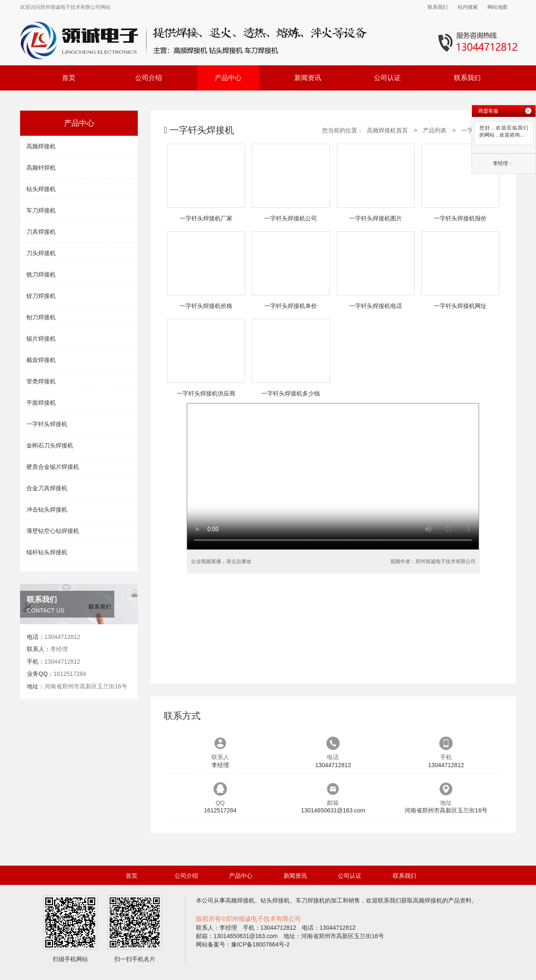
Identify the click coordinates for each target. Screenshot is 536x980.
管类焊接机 (41, 381)
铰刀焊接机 (41, 296)
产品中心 (228, 78)
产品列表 (435, 130)
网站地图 (497, 7)
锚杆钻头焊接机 (47, 552)
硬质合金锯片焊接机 (53, 467)
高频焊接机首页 (387, 130)
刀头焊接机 (41, 253)
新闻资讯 (308, 78)
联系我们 (438, 7)
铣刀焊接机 (41, 274)
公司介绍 (149, 78)
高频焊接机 (41, 146)
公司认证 (387, 78)
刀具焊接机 (41, 232)
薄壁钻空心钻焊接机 (53, 531)
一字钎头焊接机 (47, 424)
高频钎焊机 (41, 168)
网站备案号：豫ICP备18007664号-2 (243, 944)
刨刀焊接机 (41, 317)
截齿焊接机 (41, 360)
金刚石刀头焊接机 (50, 445)
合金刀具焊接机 (47, 488)
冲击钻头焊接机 (47, 509)
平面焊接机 (41, 403)
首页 (69, 78)
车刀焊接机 (41, 210)
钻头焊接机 (41, 189)
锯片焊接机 (41, 339)
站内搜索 (468, 7)
